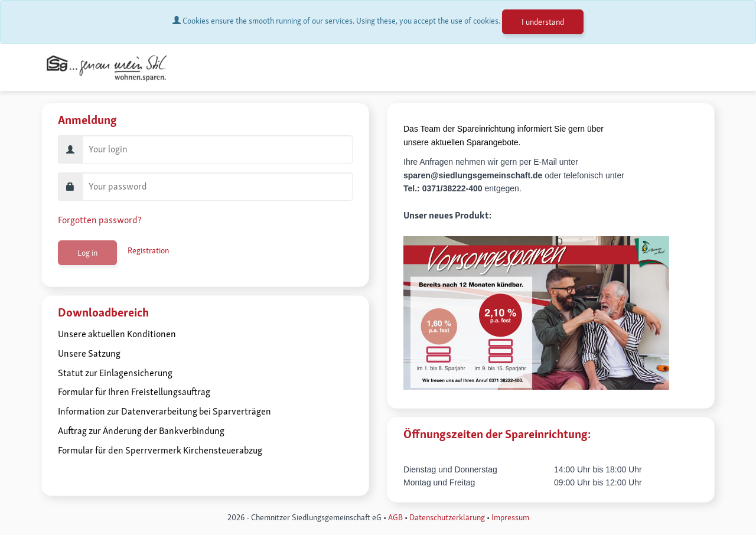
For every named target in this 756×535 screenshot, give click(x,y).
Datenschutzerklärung (447, 517)
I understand (543, 22)
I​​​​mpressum (510, 517)
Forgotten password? (100, 220)
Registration (148, 250)
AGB (395, 517)
